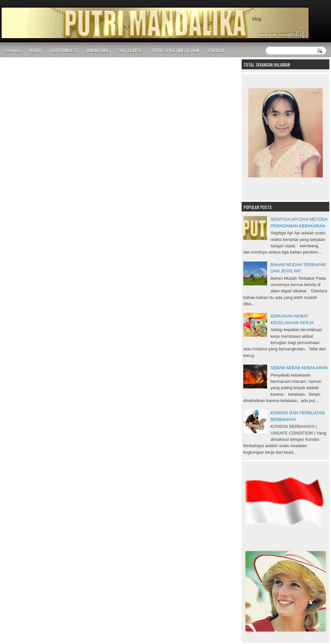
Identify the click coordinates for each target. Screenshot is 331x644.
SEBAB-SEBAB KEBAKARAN (299, 368)
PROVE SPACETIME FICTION (175, 50)
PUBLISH (216, 50)
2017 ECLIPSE (130, 50)
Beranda (12, 50)
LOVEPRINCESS (64, 50)
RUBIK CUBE (98, 50)
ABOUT (35, 50)
